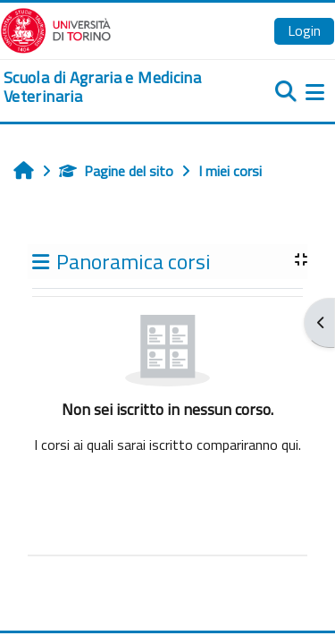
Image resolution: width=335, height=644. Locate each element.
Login (304, 30)
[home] (112, 87)
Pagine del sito (116, 171)
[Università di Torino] (56, 29)
